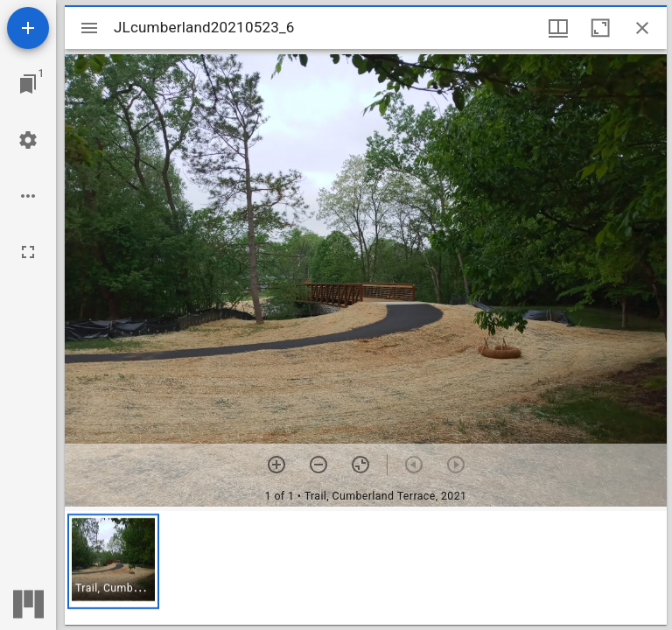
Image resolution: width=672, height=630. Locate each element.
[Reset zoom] (360, 465)
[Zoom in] (276, 465)
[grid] (366, 568)
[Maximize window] (600, 28)
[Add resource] (28, 28)
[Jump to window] (28, 84)
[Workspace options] (28, 196)
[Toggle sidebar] (89, 28)
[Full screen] (28, 252)
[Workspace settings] (28, 140)
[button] (113, 561)
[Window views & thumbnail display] (558, 28)
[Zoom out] (318, 465)
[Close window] (642, 28)
